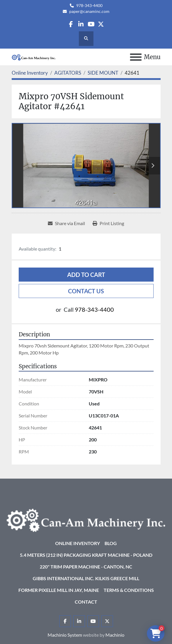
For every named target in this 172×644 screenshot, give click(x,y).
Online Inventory (78, 543)
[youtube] (91, 24)
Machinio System (65, 635)
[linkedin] (81, 24)
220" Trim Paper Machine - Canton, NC (86, 567)
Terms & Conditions (129, 590)
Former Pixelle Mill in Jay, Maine (59, 590)
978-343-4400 (89, 6)
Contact (86, 602)
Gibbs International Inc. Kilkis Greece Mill (86, 578)
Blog (111, 543)
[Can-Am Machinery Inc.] (86, 520)
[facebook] (71, 24)
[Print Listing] (108, 223)
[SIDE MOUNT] (103, 73)
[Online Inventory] (30, 73)
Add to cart (86, 275)
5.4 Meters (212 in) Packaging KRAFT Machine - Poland (86, 555)
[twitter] (101, 24)
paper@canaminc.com (89, 11)
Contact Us (86, 291)
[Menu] (136, 57)
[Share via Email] (66, 223)
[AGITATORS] (68, 73)
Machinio (115, 635)
